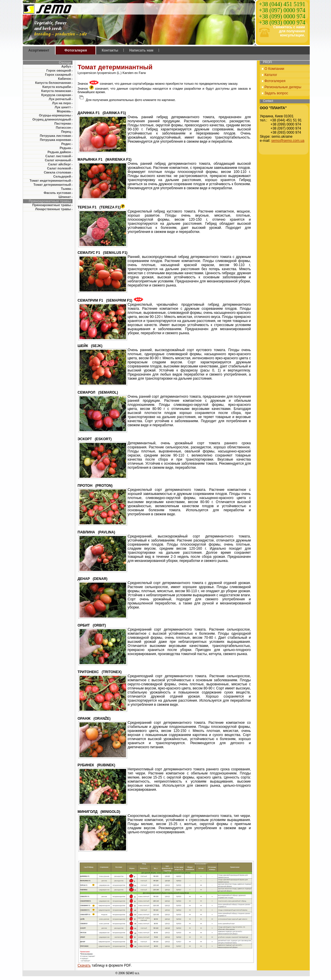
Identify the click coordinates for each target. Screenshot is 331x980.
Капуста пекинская (56, 91)
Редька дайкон (59, 152)
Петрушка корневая (55, 140)
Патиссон (63, 128)
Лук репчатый (60, 99)
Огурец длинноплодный (52, 119)
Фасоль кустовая (57, 193)
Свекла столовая (57, 172)
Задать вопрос (276, 93)
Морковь (64, 111)
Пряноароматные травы (52, 205)
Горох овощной (59, 70)
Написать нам (141, 50)
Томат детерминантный (52, 185)
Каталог (271, 75)
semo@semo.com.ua (288, 141)
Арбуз (66, 66)
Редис (66, 144)
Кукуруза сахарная (56, 95)
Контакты (110, 50)
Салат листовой (58, 156)
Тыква (66, 189)
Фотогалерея (76, 50)
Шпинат (65, 197)
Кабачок (64, 79)
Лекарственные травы (53, 209)
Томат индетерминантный (50, 181)
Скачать (84, 965)
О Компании (275, 69)
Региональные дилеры (283, 87)
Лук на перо (61, 103)
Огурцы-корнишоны (55, 115)
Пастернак (63, 123)
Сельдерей (62, 176)
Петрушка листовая (55, 136)
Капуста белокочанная (53, 83)
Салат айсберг (60, 164)
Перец (66, 132)
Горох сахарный (58, 75)
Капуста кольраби (56, 87)
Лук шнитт (63, 107)
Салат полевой (59, 168)
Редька (65, 148)
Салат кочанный (58, 160)
